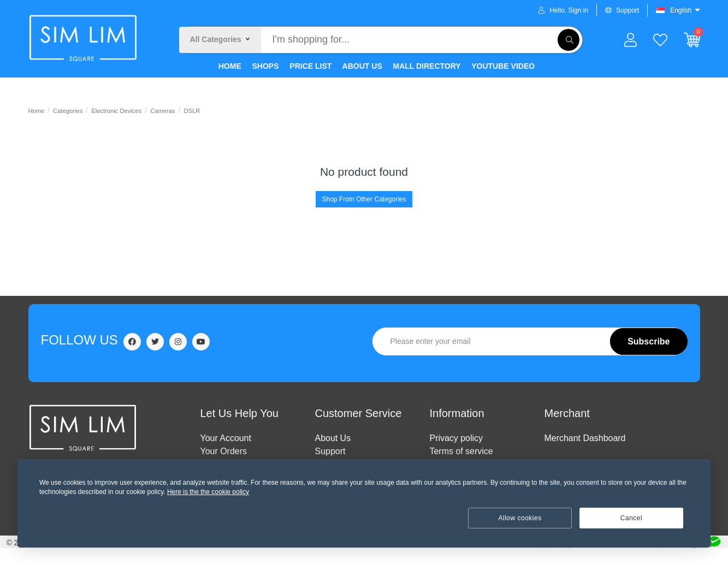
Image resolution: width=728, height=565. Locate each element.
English (681, 10)
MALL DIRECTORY (426, 66)
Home (37, 111)
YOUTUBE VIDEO (502, 66)
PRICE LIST (309, 66)
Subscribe (649, 341)
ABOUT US (361, 66)
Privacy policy (457, 438)
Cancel (631, 518)
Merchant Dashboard (585, 438)
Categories (68, 111)
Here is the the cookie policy (208, 492)
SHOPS (265, 66)
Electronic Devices (116, 111)
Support (622, 10)
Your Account (226, 438)
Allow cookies (520, 518)
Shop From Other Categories (364, 199)
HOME (229, 66)
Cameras (162, 111)
